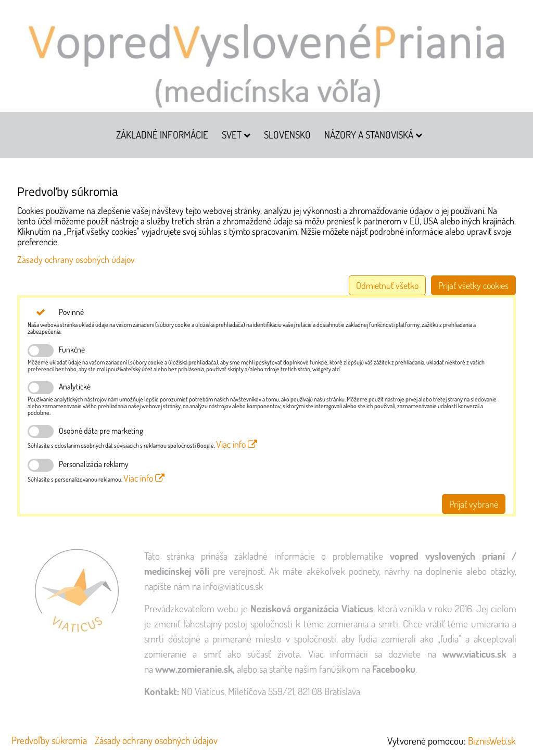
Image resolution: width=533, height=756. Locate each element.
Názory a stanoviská (373, 135)
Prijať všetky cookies (473, 285)
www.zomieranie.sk (194, 669)
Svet (236, 135)
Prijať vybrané (474, 504)
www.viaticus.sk (474, 654)
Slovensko (287, 135)
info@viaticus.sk (233, 586)
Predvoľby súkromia (49, 740)
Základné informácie (162, 135)
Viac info (237, 444)
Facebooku (394, 669)
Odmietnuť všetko (387, 285)
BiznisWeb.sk (492, 741)
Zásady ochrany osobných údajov (76, 259)
